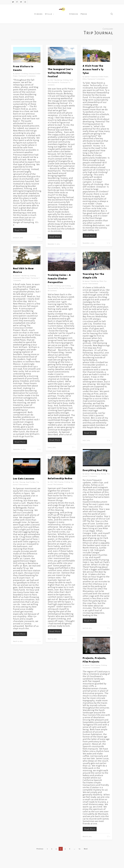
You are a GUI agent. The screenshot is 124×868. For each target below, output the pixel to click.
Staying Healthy (53, 288)
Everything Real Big (95, 470)
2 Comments (32, 76)
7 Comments (17, 280)
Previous (40, 849)
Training (62, 288)
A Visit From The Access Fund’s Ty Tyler (93, 70)
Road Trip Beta (31, 482)
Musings (104, 474)
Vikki (51, 80)
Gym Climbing (66, 286)
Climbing (25, 74)
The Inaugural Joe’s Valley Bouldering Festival (60, 73)
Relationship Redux (60, 479)
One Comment (94, 284)
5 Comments (101, 79)
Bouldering (58, 80)
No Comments (52, 291)
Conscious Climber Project (100, 77)
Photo (101, 281)
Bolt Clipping (96, 474)
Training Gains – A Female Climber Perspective (59, 279)
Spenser (18, 74)
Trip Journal (22, 76)
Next (86, 849)
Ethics (85, 79)
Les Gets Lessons (24, 479)
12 (79, 849)
